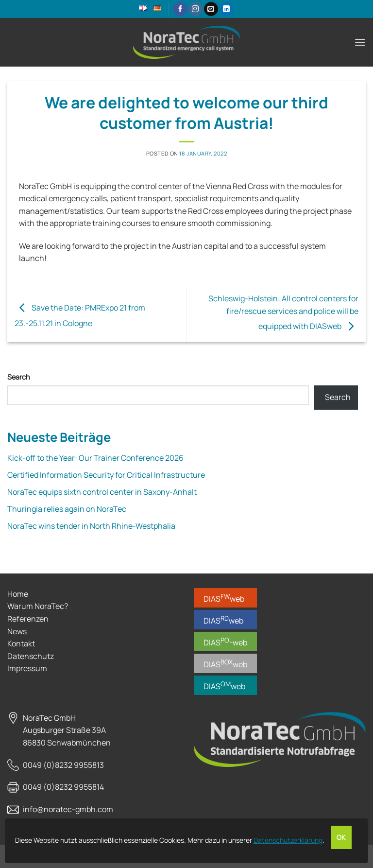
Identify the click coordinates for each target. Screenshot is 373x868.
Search (19, 377)
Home (18, 594)
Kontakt (21, 643)
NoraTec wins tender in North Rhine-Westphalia (91, 526)
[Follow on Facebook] (180, 9)
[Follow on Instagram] (195, 9)
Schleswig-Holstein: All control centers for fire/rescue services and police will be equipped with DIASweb (283, 312)
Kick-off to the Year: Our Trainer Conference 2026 (95, 458)
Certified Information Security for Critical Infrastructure (106, 475)
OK (341, 837)
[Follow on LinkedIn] (227, 9)
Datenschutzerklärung (288, 840)
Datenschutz (31, 656)
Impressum (27, 668)
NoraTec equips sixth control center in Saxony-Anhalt (102, 492)
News (17, 631)
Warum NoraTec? (38, 606)
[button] (360, 42)
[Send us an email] (211, 9)
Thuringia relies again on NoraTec (67, 509)
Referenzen (28, 619)
